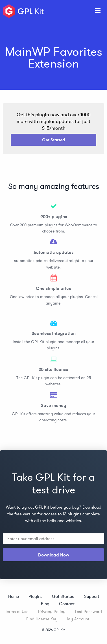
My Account (78, 619)
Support (92, 596)
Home (14, 596)
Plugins (35, 596)
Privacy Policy (52, 611)
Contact (67, 604)
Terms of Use (17, 611)
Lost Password (89, 611)
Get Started (53, 140)
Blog (45, 604)
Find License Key (42, 619)
